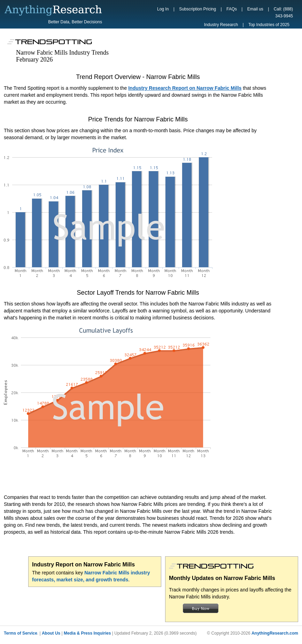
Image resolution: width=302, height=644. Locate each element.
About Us (51, 633)
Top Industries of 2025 (269, 25)
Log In (163, 9)
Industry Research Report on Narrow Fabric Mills (185, 88)
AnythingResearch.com (275, 633)
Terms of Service (21, 633)
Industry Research (221, 25)
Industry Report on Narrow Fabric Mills (83, 565)
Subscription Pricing (198, 9)
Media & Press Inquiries (87, 633)
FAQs (232, 9)
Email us (255, 9)
